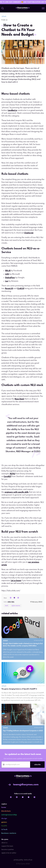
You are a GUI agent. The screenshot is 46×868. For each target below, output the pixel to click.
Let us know (16, 581)
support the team (7, 846)
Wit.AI (8, 271)
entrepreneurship (9, 815)
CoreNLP (8, 477)
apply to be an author (9, 853)
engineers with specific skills (17, 492)
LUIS (7, 274)
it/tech (4, 830)
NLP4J (12, 474)
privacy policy (18, 860)
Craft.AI (21, 289)
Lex (7, 281)
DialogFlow (10, 278)
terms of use (28, 860)
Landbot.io (12, 110)
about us (4, 843)
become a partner (8, 850)
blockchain (6, 811)
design (4, 818)
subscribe (37, 765)
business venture (9, 833)
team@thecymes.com (23, 785)
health (4, 826)
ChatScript (29, 233)
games (4, 822)
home (4, 807)
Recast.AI (9, 289)
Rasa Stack (19, 399)
